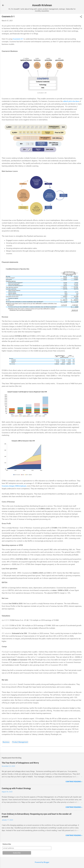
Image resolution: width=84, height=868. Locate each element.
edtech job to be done (71, 101)
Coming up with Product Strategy (16, 788)
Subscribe (7, 844)
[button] (81, 17)
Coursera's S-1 (18, 39)
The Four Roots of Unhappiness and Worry (20, 763)
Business (6, 742)
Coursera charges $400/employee (14, 486)
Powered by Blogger (42, 862)
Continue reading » (74, 782)
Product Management (20, 742)
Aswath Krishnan (42, 5)
